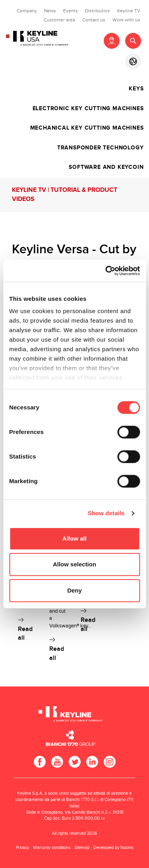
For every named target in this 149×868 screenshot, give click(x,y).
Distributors (98, 11)
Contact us (94, 20)
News (50, 11)
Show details (106, 513)
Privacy (22, 848)
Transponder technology (101, 148)
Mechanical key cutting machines (87, 128)
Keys (136, 89)
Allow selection (74, 564)
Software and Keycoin (106, 167)
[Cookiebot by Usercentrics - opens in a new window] (106, 271)
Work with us (126, 20)
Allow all (74, 538)
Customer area (59, 20)
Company (27, 11)
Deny (74, 590)
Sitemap (82, 848)
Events (71, 11)
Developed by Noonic (113, 848)
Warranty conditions (52, 848)
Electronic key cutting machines (88, 109)
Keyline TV (129, 11)
